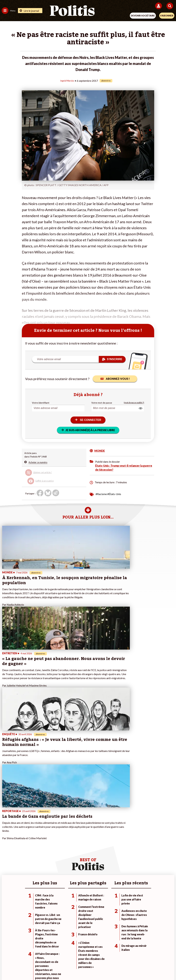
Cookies (155, 956)
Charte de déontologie (64, 956)
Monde (33, 849)
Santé (33, 863)
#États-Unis (114, 494)
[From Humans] (86, 968)
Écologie (6, 856)
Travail (33, 852)
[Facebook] (44, 968)
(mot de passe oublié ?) (134, 402)
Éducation (35, 859)
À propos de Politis (69, 863)
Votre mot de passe (102, 402)
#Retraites (123, 859)
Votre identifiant (41, 402)
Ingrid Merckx (67, 80)
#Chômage (123, 863)
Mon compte (66, 866)
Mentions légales (37, 956)
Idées (5, 863)
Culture (6, 866)
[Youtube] (65, 968)
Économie (35, 856)
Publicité (141, 956)
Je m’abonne (66, 856)
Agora (5, 849)
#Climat (121, 849)
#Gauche (122, 856)
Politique (6, 852)
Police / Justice (37, 866)
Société (6, 859)
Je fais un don (67, 849)
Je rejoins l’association (71, 859)
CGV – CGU (89, 956)
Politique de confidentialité (115, 956)
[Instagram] (76, 968)
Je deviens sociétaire (70, 852)
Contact (18, 956)
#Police (121, 852)
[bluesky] (55, 968)
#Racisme (101, 494)
